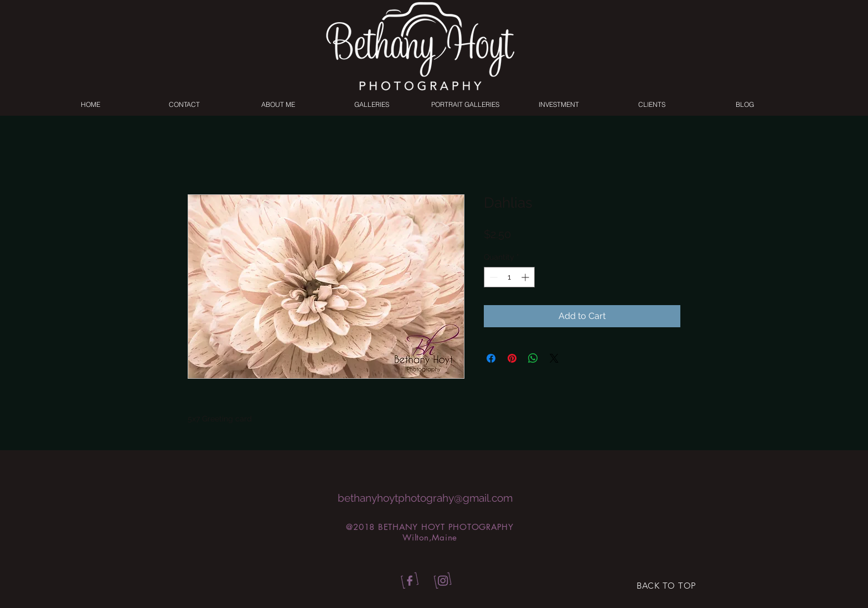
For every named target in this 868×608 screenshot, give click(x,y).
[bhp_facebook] (408, 581)
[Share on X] (554, 358)
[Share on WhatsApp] (533, 358)
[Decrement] (492, 277)
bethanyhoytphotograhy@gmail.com (425, 498)
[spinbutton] (509, 277)
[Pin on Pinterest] (512, 358)
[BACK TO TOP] (666, 586)
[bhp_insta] (443, 581)
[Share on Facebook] (491, 358)
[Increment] (526, 277)
